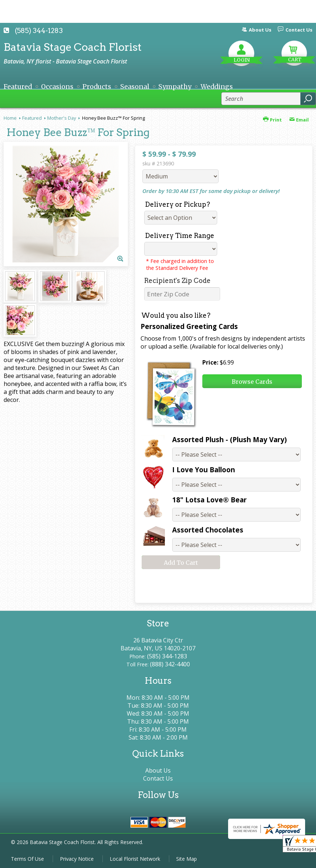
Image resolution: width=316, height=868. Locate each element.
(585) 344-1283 (39, 31)
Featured (32, 118)
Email (299, 120)
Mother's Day (62, 118)
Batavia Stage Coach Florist (73, 47)
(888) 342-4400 (170, 664)
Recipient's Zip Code (177, 281)
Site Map (187, 859)
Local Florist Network (135, 859)
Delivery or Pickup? (177, 204)
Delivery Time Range (180, 236)
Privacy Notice (77, 859)
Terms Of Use (27, 859)
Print (272, 120)
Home (10, 118)
